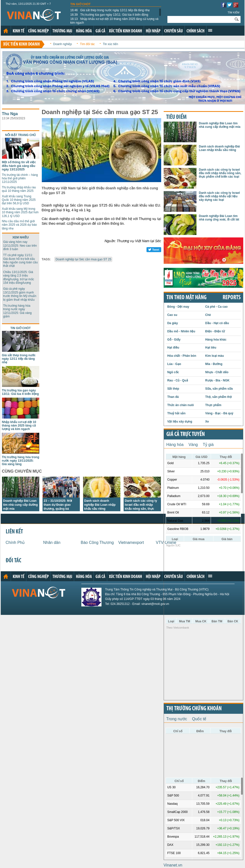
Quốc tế (199, 719)
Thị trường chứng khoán (194, 709)
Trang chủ (6, 31)
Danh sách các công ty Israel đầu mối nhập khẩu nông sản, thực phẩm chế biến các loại (220, 173)
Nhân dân (52, 542)
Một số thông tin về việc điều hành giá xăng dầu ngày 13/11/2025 (19, 166)
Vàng (193, 445)
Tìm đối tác (87, 44)
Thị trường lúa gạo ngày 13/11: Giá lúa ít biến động (109, 15)
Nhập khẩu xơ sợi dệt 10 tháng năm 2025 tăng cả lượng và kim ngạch (115, 21)
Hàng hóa (84, 31)
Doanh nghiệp (63, 44)
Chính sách (196, 31)
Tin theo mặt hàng (186, 298)
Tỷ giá (208, 445)
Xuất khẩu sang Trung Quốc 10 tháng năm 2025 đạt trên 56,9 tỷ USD (19, 200)
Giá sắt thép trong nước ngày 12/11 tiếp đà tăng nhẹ (110, 10)
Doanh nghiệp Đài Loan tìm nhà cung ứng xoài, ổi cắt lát (219, 218)
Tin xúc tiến (111, 44)
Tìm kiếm (234, 12)
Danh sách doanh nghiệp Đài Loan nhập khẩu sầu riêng (100, 505)
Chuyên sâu (173, 31)
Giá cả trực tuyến (186, 434)
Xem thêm (210, 30)
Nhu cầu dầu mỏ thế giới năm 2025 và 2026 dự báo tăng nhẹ (20, 225)
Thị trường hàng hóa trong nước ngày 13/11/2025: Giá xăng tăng (21, 461)
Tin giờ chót (81, 4)
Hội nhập (153, 31)
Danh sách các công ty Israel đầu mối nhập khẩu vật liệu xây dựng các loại (220, 196)
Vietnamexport (131, 542)
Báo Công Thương (97, 542)
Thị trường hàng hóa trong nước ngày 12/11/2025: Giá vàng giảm (18, 311)
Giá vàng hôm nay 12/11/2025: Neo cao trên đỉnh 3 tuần (20, 246)
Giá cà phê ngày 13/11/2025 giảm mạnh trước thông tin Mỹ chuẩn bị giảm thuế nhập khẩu (20, 294)
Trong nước (177, 719)
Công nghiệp (38, 31)
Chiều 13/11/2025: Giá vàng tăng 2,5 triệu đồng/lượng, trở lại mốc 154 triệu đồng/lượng (19, 277)
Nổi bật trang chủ (21, 135)
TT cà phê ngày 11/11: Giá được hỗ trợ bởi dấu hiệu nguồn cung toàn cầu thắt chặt (21, 260)
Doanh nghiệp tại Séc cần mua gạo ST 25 (83, 259)
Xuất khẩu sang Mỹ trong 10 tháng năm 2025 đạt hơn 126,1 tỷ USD (20, 212)
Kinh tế (19, 31)
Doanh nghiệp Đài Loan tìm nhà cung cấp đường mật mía (21, 505)
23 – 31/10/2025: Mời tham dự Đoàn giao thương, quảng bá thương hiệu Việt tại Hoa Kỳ (61, 509)
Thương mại (62, 31)
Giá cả (100, 31)
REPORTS (232, 298)
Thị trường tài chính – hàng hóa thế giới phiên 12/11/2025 (20, 179)
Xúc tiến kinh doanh (125, 31)
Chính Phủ (15, 542)
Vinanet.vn (173, 865)
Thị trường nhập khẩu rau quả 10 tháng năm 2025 (19, 189)
